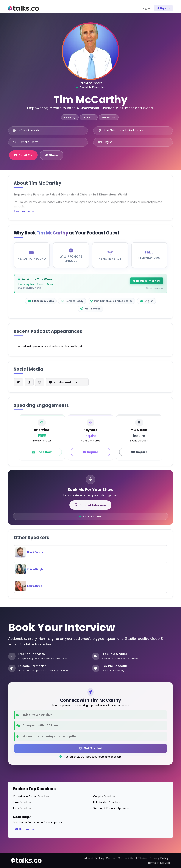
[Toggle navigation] (134, 8)
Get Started (90, 748)
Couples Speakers (104, 796)
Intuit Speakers (22, 802)
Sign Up (163, 8)
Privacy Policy (159, 858)
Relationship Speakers (107, 802)
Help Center (107, 858)
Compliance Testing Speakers (31, 796)
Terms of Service (159, 863)
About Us (91, 858)
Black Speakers (22, 808)
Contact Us (126, 858)
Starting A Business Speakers (111, 808)
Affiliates (142, 858)
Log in (146, 8)
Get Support (26, 829)
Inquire (90, 455)
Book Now (42, 455)
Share (52, 155)
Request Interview (147, 284)
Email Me (23, 155)
